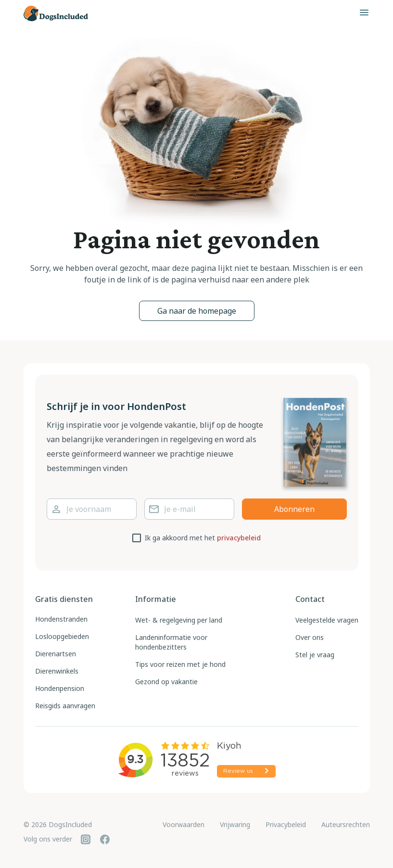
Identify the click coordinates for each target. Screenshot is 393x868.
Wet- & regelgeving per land (179, 620)
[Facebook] (105, 839)
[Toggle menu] (364, 13)
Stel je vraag (315, 655)
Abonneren (294, 509)
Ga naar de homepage (197, 311)
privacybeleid (239, 538)
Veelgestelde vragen (327, 620)
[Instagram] (86, 839)
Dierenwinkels (57, 671)
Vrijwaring (235, 824)
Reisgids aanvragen (65, 706)
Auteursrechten (346, 824)
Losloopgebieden (62, 636)
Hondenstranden (61, 619)
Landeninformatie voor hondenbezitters (171, 642)
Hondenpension (60, 688)
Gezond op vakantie (166, 682)
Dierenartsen (56, 654)
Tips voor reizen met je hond (180, 664)
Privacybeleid (286, 824)
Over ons (310, 637)
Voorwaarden (184, 824)
